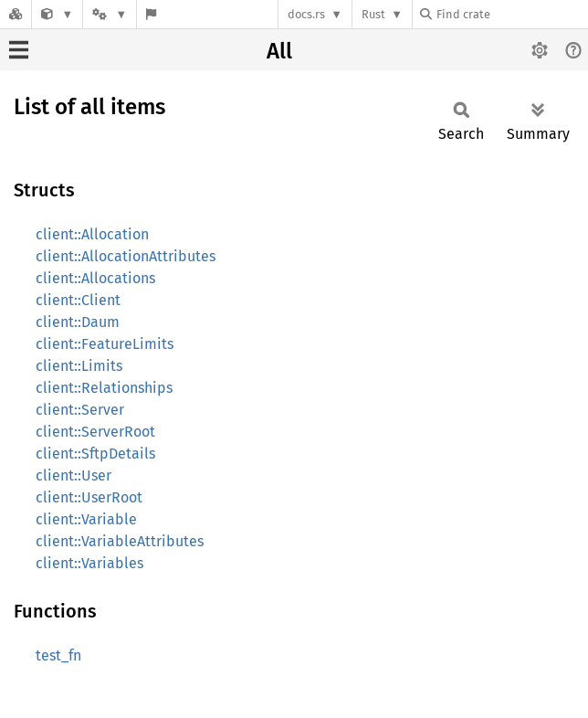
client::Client (78, 300)
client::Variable (86, 519)
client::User (73, 475)
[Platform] (110, 14)
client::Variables (89, 563)
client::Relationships (104, 388)
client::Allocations (95, 278)
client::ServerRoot (95, 432)
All (279, 51)
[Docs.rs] (16, 14)
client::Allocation (92, 234)
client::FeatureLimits (105, 344)
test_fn (58, 655)
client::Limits (79, 366)
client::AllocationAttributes (126, 256)
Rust (373, 14)
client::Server (80, 410)
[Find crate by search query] (511, 14)
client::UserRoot (89, 497)
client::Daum (78, 322)
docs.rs (306, 14)
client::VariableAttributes (120, 541)
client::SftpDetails (95, 454)
